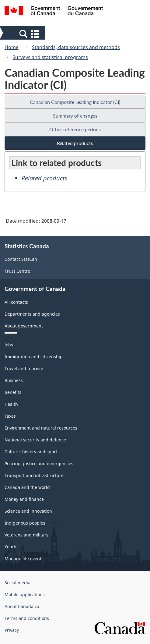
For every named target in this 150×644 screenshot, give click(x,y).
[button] (23, 34)
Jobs (9, 345)
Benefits (13, 392)
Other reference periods (75, 129)
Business (14, 380)
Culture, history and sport (31, 452)
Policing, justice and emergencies (39, 464)
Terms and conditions (27, 618)
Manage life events (24, 559)
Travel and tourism (24, 368)
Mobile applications (25, 594)
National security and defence (35, 440)
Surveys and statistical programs (50, 57)
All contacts (16, 302)
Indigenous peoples (25, 523)
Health (11, 404)
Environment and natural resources (41, 428)
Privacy (12, 630)
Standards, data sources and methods (76, 47)
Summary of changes (75, 116)
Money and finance (24, 499)
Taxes (10, 416)
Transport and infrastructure (34, 475)
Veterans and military (26, 535)
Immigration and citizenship (34, 357)
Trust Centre (17, 271)
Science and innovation (28, 511)
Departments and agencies (32, 314)
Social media (17, 583)
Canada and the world (27, 487)
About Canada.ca (22, 606)
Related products (75, 143)
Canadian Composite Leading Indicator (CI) (75, 102)
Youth (10, 547)
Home (12, 47)
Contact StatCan (21, 259)
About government (24, 326)
